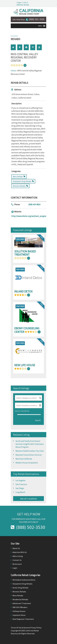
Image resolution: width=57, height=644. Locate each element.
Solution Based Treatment (25, 253)
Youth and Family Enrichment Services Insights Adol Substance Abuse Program (30, 444)
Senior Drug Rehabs (20, 588)
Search (38, 420)
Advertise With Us (20, 552)
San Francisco (21, 484)
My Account (17, 564)
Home (13, 71)
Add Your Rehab (23, 5)
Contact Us (17, 560)
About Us (16, 548)
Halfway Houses (19, 611)
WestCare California (24, 459)
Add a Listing (18, 556)
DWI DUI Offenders (20, 607)
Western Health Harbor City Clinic (30, 451)
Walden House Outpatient (27, 463)
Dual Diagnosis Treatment (23, 619)
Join (25, 2)
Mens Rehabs (18, 595)
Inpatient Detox (19, 615)
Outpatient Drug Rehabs (22, 584)
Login (19, 2)
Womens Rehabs (19, 592)
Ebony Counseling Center (27, 330)
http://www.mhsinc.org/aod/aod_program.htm (31, 216)
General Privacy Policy (32, 628)
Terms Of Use (16, 628)
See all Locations (28, 499)
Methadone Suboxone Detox (24, 580)
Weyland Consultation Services (29, 455)
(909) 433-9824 (34, 204)
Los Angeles (20, 480)
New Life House (25, 365)
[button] (40, 26)
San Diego (20, 488)
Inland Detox (23, 291)
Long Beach (20, 492)
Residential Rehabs (20, 599)
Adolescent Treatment (22, 603)
